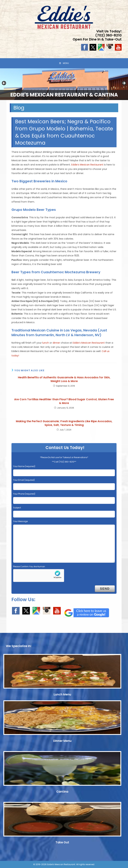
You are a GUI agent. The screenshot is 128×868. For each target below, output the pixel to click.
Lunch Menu (62, 694)
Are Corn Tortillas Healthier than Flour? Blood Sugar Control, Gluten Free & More (64, 401)
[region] (64, 84)
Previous (4, 83)
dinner (56, 343)
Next (124, 83)
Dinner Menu (62, 741)
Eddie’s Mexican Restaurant (87, 165)
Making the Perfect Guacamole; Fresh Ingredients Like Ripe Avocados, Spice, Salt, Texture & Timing (64, 423)
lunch (46, 343)
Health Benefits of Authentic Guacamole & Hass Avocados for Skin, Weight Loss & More (64, 379)
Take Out (62, 842)
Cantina (62, 792)
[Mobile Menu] (64, 63)
